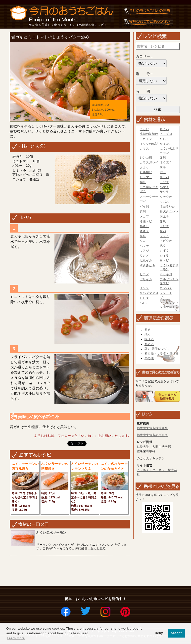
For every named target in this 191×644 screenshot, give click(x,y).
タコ (143, 241)
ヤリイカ (146, 279)
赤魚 (163, 221)
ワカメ (144, 256)
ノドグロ (166, 134)
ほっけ (144, 129)
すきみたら (148, 265)
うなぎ (164, 226)
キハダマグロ (149, 293)
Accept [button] (176, 633)
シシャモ (166, 293)
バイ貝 (144, 206)
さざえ (144, 231)
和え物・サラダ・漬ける (162, 354)
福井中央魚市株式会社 (152, 428)
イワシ (144, 288)
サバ (163, 231)
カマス (144, 149)
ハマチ (144, 246)
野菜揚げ (146, 172)
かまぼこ (166, 144)
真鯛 (143, 211)
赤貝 (163, 158)
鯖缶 (143, 182)
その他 (149, 358)
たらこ (164, 139)
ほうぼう (166, 162)
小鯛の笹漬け (149, 134)
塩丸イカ (146, 260)
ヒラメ (144, 274)
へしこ (144, 303)
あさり (144, 226)
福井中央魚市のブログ (152, 435)
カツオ (164, 182)
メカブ (144, 216)
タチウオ (166, 197)
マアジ (144, 251)
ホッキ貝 (166, 274)
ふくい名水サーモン (51, 533)
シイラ (164, 256)
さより (144, 167)
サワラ (164, 192)
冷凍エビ (146, 221)
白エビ (164, 260)
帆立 (163, 246)
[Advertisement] (99, 571)
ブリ (163, 298)
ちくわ (164, 129)
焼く (148, 334)
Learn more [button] (16, 638)
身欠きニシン (169, 211)
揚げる (149, 339)
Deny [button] (159, 633)
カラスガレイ (149, 162)
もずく (164, 251)
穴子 (163, 167)
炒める (149, 344)
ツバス (164, 202)
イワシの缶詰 (149, 144)
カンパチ (166, 288)
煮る (148, 330)
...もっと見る (97, 548)
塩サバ (164, 177)
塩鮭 (143, 236)
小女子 (164, 187)
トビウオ (166, 241)
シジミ (164, 236)
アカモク (146, 139)
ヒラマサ (146, 177)
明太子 (164, 216)
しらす (144, 298)
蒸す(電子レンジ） (157, 349)
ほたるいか (167, 206)
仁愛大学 (143, 447)
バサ (163, 172)
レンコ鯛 (146, 158)
